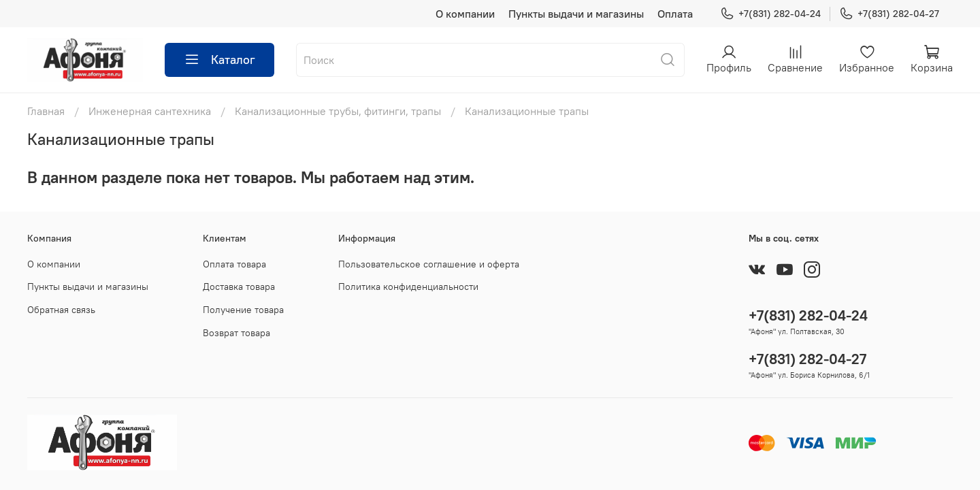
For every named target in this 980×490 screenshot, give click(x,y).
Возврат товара (236, 333)
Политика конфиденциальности (408, 287)
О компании (465, 14)
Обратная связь (61, 310)
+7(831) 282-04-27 (889, 14)
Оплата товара (234, 264)
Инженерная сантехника (150, 111)
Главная (46, 111)
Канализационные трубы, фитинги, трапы (338, 111)
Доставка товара (239, 287)
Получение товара (243, 310)
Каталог (219, 60)
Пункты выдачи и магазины (576, 14)
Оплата (675, 14)
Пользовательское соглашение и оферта (429, 264)
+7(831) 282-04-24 (770, 14)
